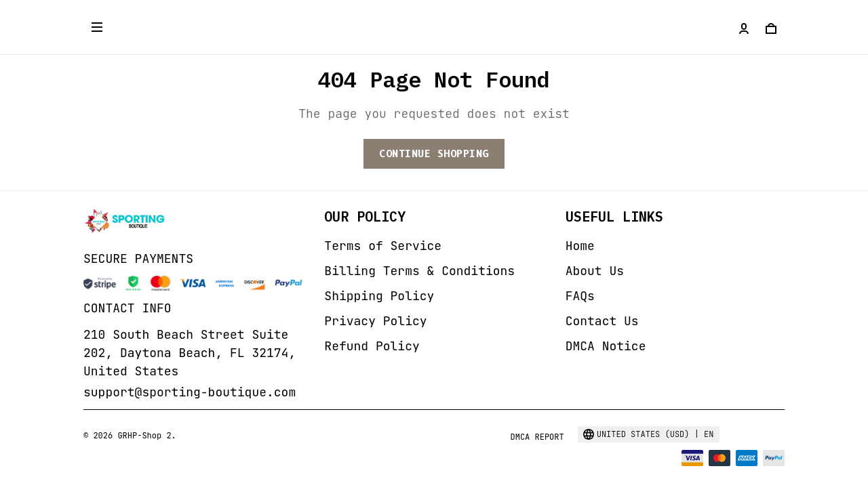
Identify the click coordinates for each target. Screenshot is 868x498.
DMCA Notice (606, 346)
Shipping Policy (379, 296)
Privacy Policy (375, 321)
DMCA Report (537, 437)
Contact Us (602, 321)
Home (580, 246)
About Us (595, 271)
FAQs (580, 296)
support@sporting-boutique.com (190, 392)
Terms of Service (383, 246)
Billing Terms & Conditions (419, 271)
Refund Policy (372, 346)
